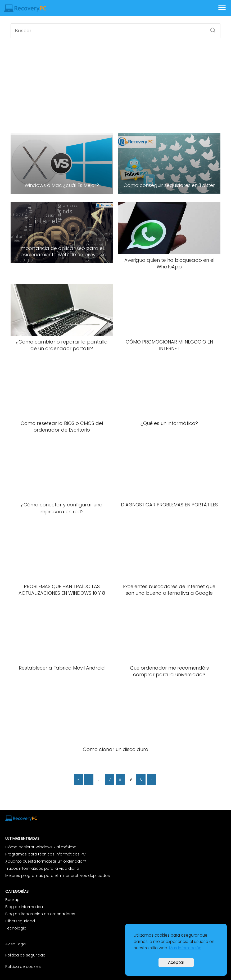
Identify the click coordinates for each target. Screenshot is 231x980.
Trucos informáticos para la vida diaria (42, 868)
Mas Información (185, 948)
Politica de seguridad (25, 955)
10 (141, 779)
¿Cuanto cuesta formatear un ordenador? (46, 861)
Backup (12, 900)
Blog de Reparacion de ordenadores (40, 914)
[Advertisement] (115, 85)
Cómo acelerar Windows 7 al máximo (41, 847)
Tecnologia (16, 928)
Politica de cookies (23, 967)
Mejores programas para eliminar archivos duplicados (58, 876)
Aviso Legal (16, 944)
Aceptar (176, 962)
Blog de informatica (24, 907)
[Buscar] (211, 29)
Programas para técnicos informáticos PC (46, 854)
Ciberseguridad (20, 921)
